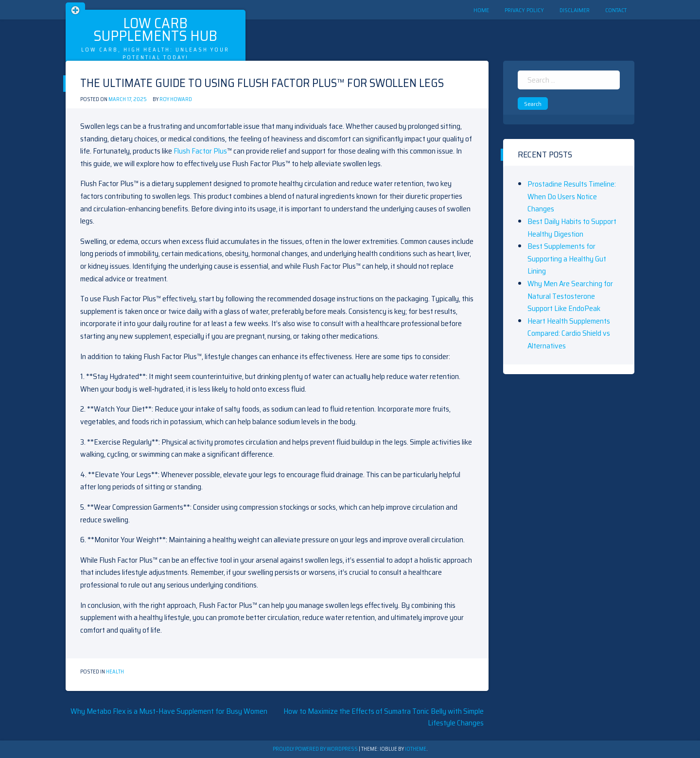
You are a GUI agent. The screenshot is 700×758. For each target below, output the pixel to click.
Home (481, 10)
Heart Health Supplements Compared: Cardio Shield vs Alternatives (569, 333)
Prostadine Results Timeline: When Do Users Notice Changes (572, 196)
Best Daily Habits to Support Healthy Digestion (572, 228)
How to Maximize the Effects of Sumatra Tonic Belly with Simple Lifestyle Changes (384, 717)
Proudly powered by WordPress (316, 749)
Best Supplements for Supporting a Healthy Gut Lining (567, 258)
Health (115, 672)
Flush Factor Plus (200, 151)
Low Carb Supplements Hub (155, 29)
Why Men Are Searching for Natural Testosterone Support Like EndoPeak (570, 296)
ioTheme (416, 749)
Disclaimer (575, 10)
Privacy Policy (524, 10)
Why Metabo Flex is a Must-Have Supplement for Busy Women (169, 711)
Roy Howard (176, 99)
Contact (616, 10)
